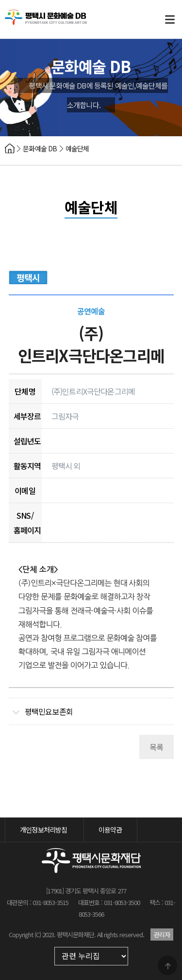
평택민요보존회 (41, 708)
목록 (156, 747)
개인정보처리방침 (44, 830)
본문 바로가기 (0, 0)
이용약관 (110, 830)
